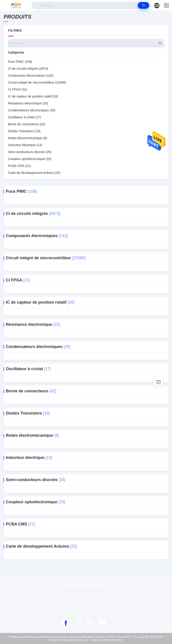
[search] (143, 5)
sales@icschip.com (89, 605)
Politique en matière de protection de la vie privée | (39, 637)
